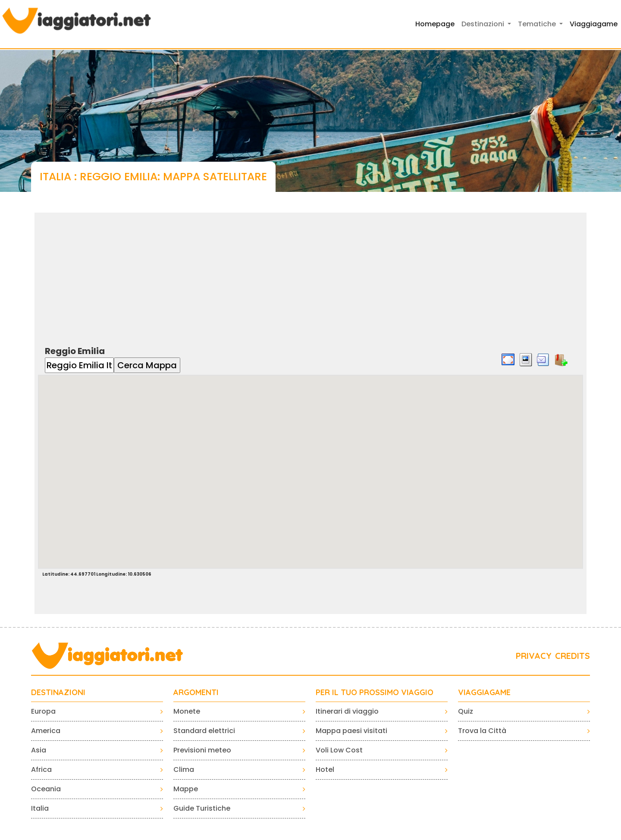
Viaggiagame (594, 24)
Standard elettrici (204, 731)
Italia (40, 808)
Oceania (46, 789)
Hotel (325, 769)
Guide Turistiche (202, 808)
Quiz (466, 711)
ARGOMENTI (196, 693)
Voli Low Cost (339, 750)
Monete (187, 711)
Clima (184, 769)
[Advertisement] (310, 273)
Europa (43, 711)
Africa (41, 769)
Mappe (186, 789)
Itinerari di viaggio (347, 711)
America (46, 731)
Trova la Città (482, 731)
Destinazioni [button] (484, 24)
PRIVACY (534, 656)
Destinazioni (58, 693)
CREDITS (572, 656)
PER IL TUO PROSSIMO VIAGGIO (375, 693)
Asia (39, 750)
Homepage (435, 24)
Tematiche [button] (538, 24)
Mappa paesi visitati (351, 731)
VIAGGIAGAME (484, 693)
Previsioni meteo (202, 750)
